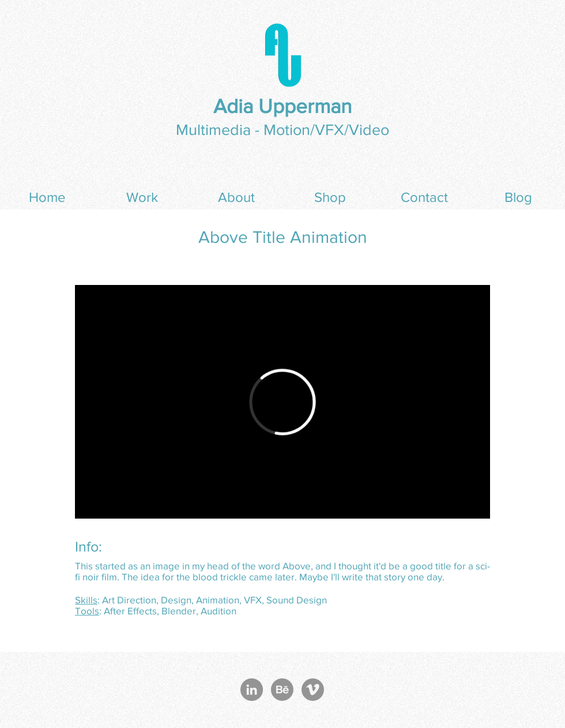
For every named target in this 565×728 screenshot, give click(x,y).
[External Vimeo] (282, 402)
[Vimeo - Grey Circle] (313, 690)
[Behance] (282, 690)
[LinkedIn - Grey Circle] (252, 690)
